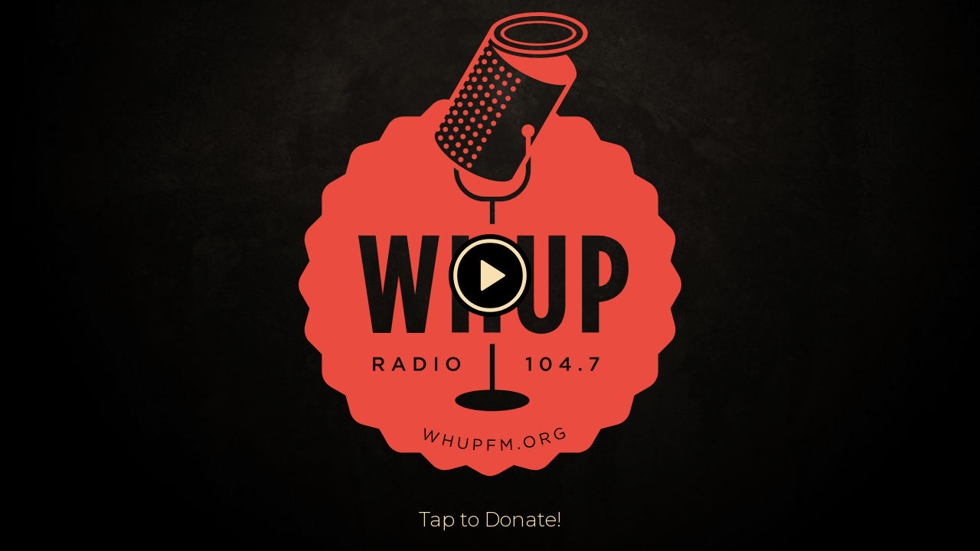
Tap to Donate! (490, 519)
